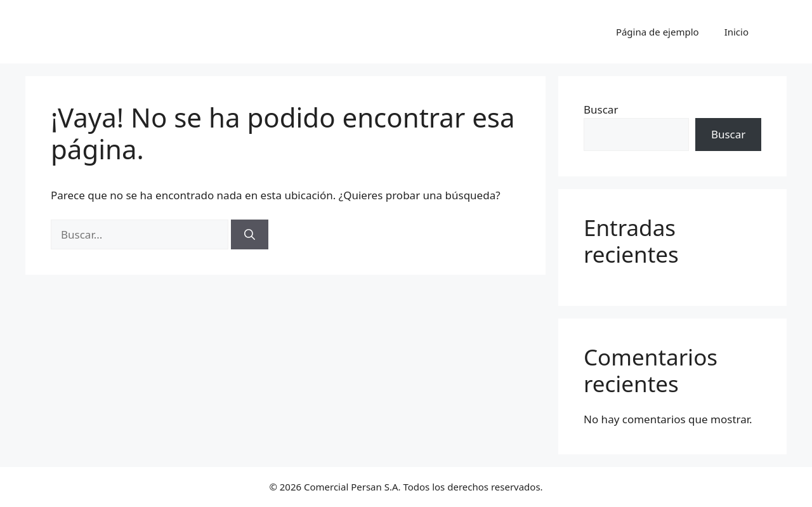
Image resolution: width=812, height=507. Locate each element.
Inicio (737, 32)
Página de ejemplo (658, 32)
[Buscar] (250, 235)
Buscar (601, 109)
